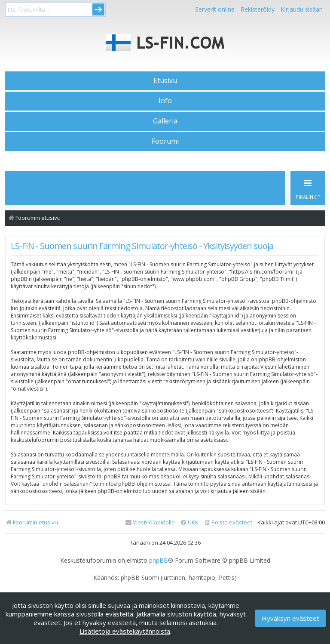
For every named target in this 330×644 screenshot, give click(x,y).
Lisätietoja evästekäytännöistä (125, 631)
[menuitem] (228, 522)
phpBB (159, 561)
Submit (98, 9)
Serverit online (215, 9)
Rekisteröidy (258, 9)
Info (165, 101)
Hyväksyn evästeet (290, 618)
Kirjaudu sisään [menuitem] (302, 9)
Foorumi (165, 141)
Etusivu (165, 80)
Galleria (165, 121)
